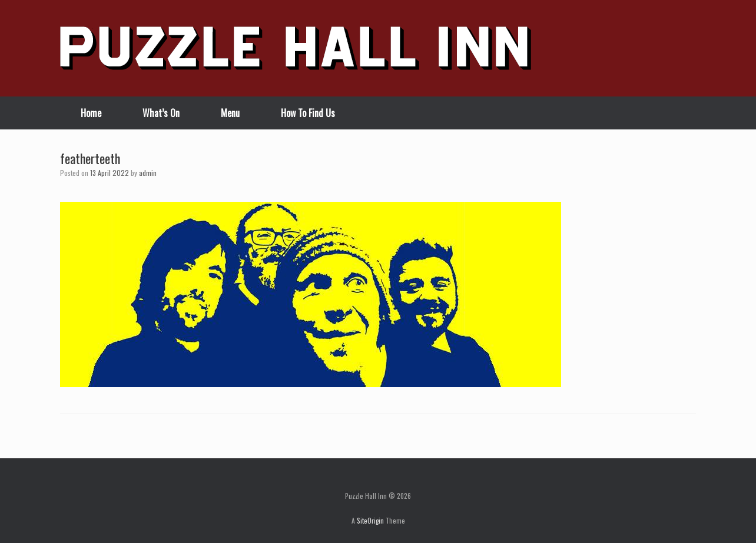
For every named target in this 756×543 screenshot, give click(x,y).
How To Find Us (308, 113)
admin (148, 173)
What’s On (161, 113)
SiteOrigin (370, 520)
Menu (230, 113)
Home (91, 113)
